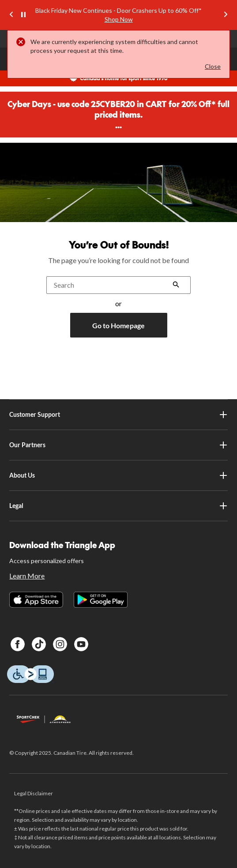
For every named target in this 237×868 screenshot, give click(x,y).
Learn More (27, 576)
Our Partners (118, 445)
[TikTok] (39, 644)
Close (213, 66)
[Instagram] (60, 644)
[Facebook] (18, 644)
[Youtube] (81, 644)
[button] (176, 285)
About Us (118, 475)
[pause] (23, 15)
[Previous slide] (11, 15)
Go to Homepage (118, 325)
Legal (118, 506)
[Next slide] (226, 15)
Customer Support (118, 415)
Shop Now (119, 19)
